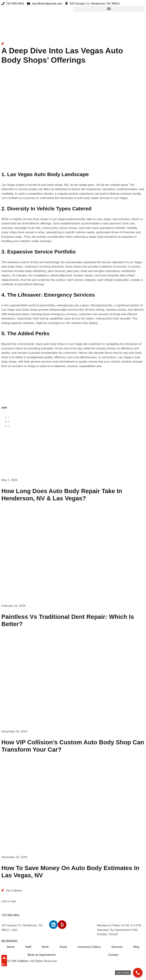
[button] (109, 9)
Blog (136, 947)
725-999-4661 (11, 915)
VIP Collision (20, 961)
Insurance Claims (89, 947)
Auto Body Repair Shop (60, 44)
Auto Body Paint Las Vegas (24, 44)
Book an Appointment (42, 955)
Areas (63, 947)
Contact (113, 955)
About (11, 947)
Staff (28, 947)
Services (117, 947)
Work (45, 947)
